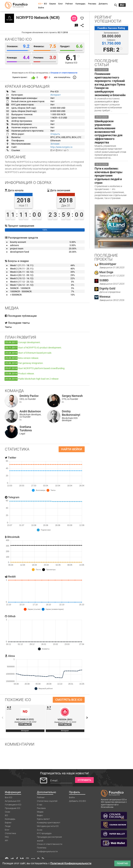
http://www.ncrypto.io (61, 147)
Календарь (80, 4)
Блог (61, 4)
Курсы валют (43, 819)
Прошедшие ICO (13, 808)
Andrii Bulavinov (30, 411)
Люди (8, 826)
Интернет (56, 95)
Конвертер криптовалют (49, 823)
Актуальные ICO (13, 801)
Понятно (122, 863)
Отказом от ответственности (64, 73)
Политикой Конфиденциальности (71, 863)
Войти (41, 8)
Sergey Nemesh (72, 396)
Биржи (53, 4)
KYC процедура (44, 833)
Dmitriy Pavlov (29, 396)
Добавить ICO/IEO (77, 801)
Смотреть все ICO (69, 700)
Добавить (103, 4)
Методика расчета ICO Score (48, 826)
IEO (45, 4)
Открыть (55, 134)
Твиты (8, 327)
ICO (40, 4)
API (6, 841)
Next (87, 718)
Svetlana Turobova (26, 429)
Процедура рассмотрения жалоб (49, 837)
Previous (2, 718)
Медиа (40, 812)
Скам (7, 812)
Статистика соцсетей (47, 801)
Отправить (84, 780)
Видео (40, 815)
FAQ (7, 837)
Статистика (10, 833)
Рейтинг (69, 4)
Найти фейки (72, 449)
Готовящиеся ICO (13, 805)
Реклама (92, 4)
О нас (40, 805)
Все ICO (9, 797)
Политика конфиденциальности (47, 848)
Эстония (55, 144)
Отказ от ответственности (50, 844)
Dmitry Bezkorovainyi (71, 413)
